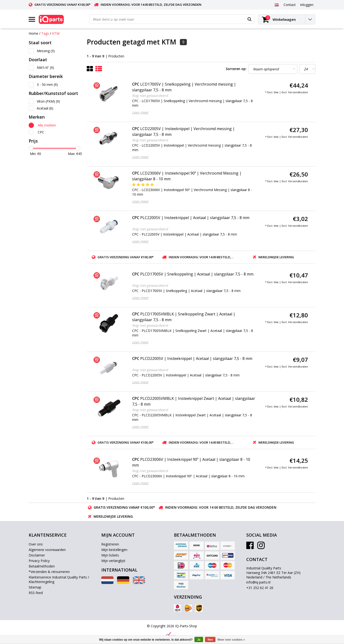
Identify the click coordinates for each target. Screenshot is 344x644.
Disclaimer (37, 555)
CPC (41, 132)
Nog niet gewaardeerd (150, 96)
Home (33, 33)
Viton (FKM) (48, 101)
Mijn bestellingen (114, 550)
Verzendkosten (298, 92)
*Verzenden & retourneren (49, 572)
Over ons (36, 544)
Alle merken (47, 125)
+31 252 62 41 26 (260, 588)
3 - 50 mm (47, 85)
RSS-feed (36, 593)
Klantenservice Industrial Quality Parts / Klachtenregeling (59, 579)
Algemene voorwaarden (47, 550)
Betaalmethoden (42, 566)
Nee (210, 640)
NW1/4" (45, 68)
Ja (199, 640)
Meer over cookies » (231, 640)
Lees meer (140, 112)
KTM (56, 33)
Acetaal (45, 108)
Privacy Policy (39, 561)
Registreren (110, 544)
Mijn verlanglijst (113, 561)
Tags (45, 33)
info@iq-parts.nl (258, 582)
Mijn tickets (110, 555)
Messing (46, 51)
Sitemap (35, 587)
